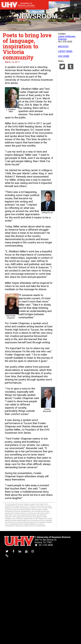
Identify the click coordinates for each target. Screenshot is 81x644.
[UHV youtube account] (26, 551)
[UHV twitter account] (7, 551)
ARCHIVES (63, 47)
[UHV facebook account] (13, 551)
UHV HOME (64, 56)
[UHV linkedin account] (20, 551)
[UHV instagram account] (33, 551)
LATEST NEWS (65, 51)
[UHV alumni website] (7, 556)
